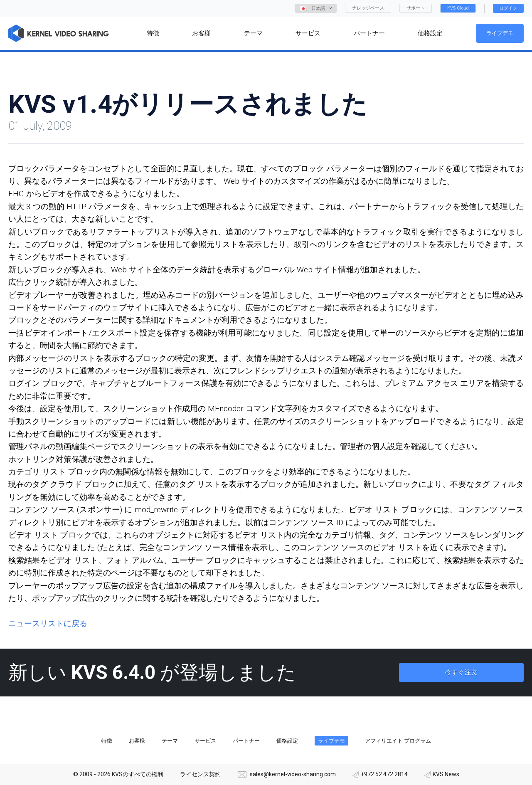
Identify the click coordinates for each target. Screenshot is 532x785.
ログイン (508, 8)
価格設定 (287, 741)
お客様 (137, 741)
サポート (416, 8)
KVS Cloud (458, 8)
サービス (205, 741)
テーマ (170, 741)
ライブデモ (500, 33)
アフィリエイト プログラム (398, 741)
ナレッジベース (368, 8)
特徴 (107, 741)
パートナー (246, 741)
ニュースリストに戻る (48, 623)
